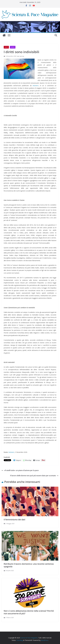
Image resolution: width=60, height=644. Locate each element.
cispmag (22, 56)
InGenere (36, 86)
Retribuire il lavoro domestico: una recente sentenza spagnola (29, 565)
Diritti (6, 47)
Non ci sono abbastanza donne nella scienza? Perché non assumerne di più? (29, 612)
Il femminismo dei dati (14, 520)
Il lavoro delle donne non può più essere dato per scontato (34, 476)
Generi (13, 47)
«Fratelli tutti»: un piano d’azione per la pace (20, 470)
